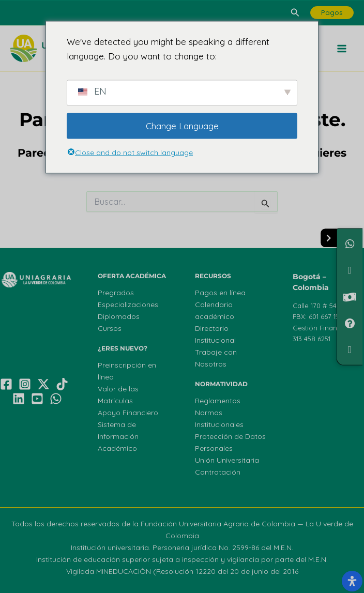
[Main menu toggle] (342, 49)
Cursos (110, 328)
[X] (43, 384)
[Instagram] (25, 384)
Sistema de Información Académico (118, 436)
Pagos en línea (220, 293)
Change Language (182, 125)
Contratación (218, 472)
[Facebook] (6, 384)
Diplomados (119, 316)
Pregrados (116, 293)
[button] (295, 13)
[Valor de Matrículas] (350, 296)
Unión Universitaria (227, 460)
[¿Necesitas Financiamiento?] (350, 270)
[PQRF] (350, 323)
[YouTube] (37, 399)
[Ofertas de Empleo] (350, 350)
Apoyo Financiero (128, 413)
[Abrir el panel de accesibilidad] (352, 581)
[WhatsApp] (56, 399)
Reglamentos (218, 401)
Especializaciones (128, 305)
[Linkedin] (19, 399)
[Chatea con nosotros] (350, 244)
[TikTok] (62, 384)
